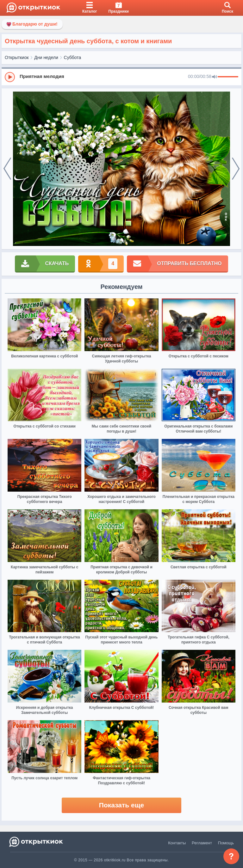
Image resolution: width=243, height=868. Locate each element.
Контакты (177, 843)
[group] (121, 77)
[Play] (10, 77)
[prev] (7, 169)
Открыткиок (17, 57)
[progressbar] (228, 77)
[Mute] (215, 77)
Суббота (73, 57)
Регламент (202, 843)
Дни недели (46, 57)
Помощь (226, 843)
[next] (236, 169)
